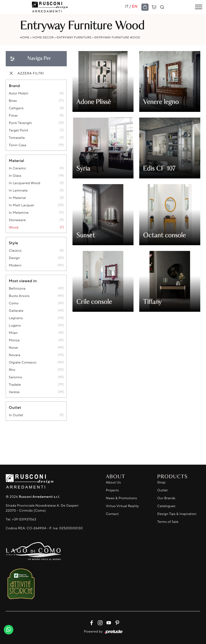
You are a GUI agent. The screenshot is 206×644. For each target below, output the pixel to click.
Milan (13, 333)
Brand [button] (14, 86)
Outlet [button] (15, 407)
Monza (14, 340)
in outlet (16, 415)
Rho (12, 370)
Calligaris (16, 108)
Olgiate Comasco (23, 362)
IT (127, 6)
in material (17, 198)
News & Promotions (121, 498)
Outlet (163, 490)
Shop (162, 482)
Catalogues (166, 506)
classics (15, 251)
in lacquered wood (25, 183)
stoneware (17, 220)
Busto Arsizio (19, 296)
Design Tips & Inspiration (177, 514)
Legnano (16, 318)
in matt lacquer (22, 205)
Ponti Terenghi (20, 123)
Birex (13, 101)
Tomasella (17, 138)
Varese (14, 392)
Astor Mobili (18, 93)
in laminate (18, 190)
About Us (113, 482)
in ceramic (18, 168)
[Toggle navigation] (199, 7)
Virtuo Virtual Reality (122, 506)
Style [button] (13, 243)
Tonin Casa (18, 145)
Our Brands (166, 498)
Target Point (19, 130)
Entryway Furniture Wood (117, 37)
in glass (15, 176)
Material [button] (16, 161)
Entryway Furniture (74, 37)
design (14, 258)
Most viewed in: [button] (23, 281)
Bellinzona (17, 288)
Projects (112, 490)
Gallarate (16, 311)
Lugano (15, 325)
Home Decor (43, 37)
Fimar (13, 116)
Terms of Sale (168, 522)
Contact (112, 514)
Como (14, 303)
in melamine (19, 213)
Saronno (15, 377)
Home (25, 37)
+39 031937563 (24, 519)
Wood (14, 227)
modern (15, 265)
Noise (13, 348)
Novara (15, 355)
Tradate (15, 385)
